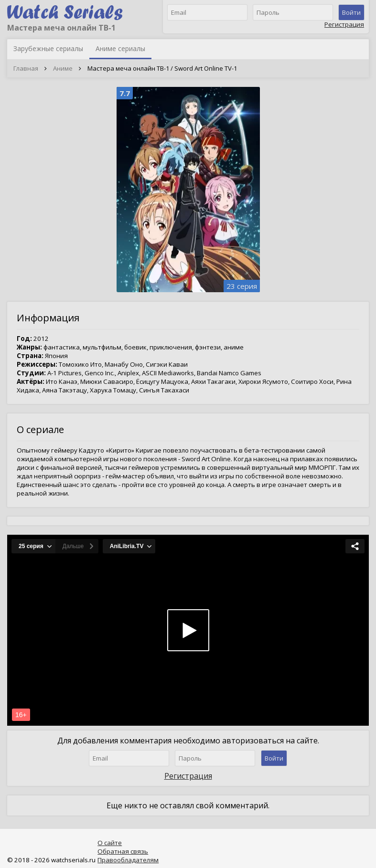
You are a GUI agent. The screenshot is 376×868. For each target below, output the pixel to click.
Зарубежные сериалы (48, 48)
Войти (351, 12)
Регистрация (344, 24)
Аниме (63, 68)
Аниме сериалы (120, 48)
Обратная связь (123, 851)
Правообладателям (128, 860)
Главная (26, 68)
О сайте (110, 843)
